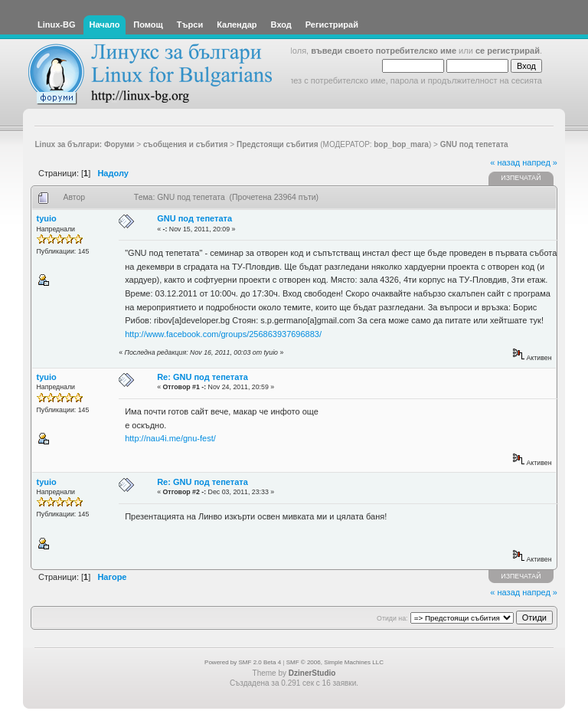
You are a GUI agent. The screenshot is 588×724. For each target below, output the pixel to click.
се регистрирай (508, 51)
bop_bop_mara (401, 144)
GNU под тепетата (194, 218)
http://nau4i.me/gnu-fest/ (170, 438)
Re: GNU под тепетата (203, 377)
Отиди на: (392, 618)
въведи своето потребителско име (384, 51)
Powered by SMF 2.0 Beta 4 (243, 662)
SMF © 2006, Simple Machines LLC (335, 662)
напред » (540, 162)
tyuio (47, 218)
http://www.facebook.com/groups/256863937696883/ (223, 334)
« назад (505, 162)
